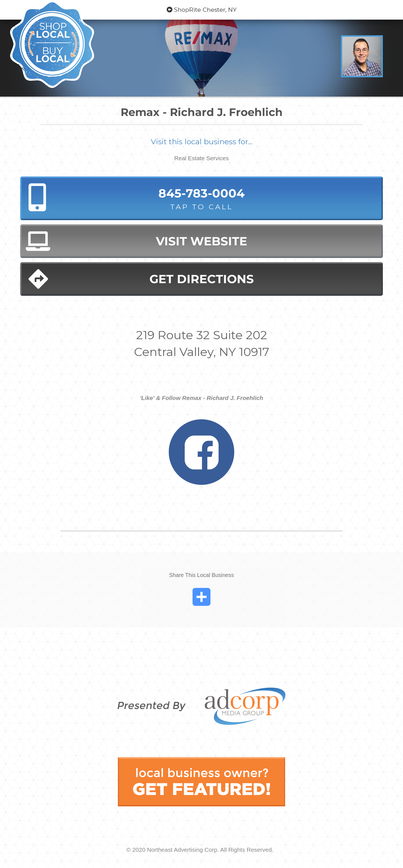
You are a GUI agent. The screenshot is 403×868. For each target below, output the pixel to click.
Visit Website (136, 241)
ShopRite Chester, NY (201, 10)
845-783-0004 (201, 199)
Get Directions (141, 279)
